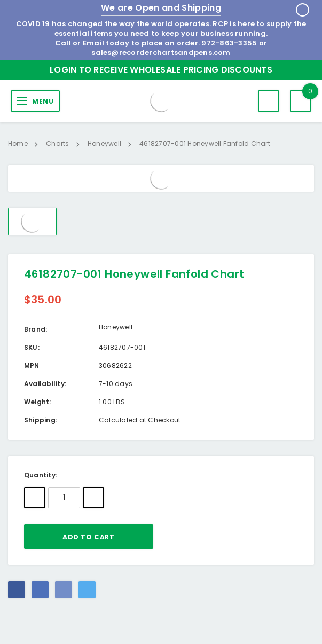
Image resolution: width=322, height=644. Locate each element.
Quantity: (41, 475)
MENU (43, 101)
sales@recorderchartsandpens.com (161, 53)
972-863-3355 (229, 43)
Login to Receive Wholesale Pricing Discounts (161, 70)
